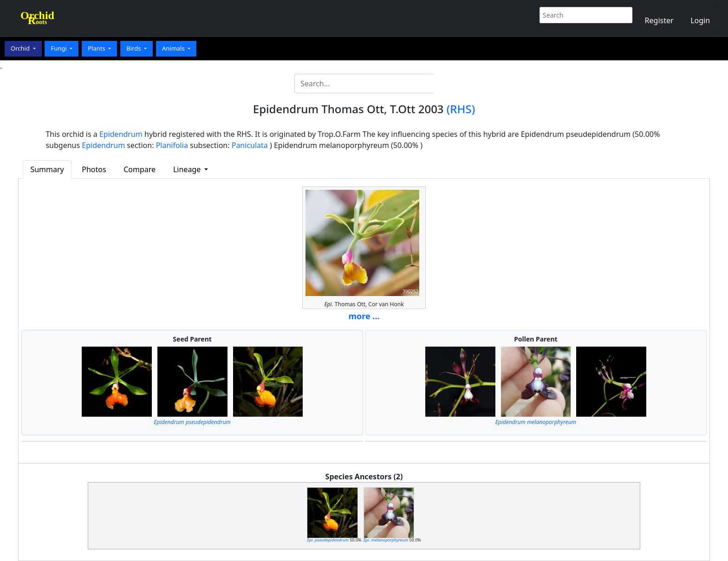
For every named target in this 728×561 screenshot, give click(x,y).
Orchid (21, 48)
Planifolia (172, 145)
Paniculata (250, 145)
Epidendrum (121, 134)
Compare (140, 169)
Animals (174, 48)
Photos (94, 169)
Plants (97, 48)
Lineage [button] (188, 169)
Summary (47, 169)
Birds (134, 48)
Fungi (59, 48)
